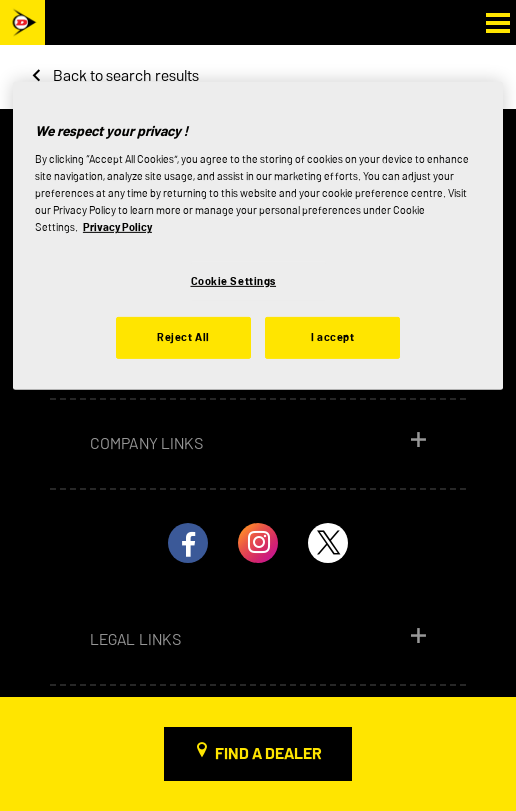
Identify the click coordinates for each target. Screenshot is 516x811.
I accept (333, 337)
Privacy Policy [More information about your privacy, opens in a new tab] (117, 227)
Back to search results (126, 75)
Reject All (183, 337)
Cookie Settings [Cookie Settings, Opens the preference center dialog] (234, 280)
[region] (258, 236)
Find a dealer (268, 753)
